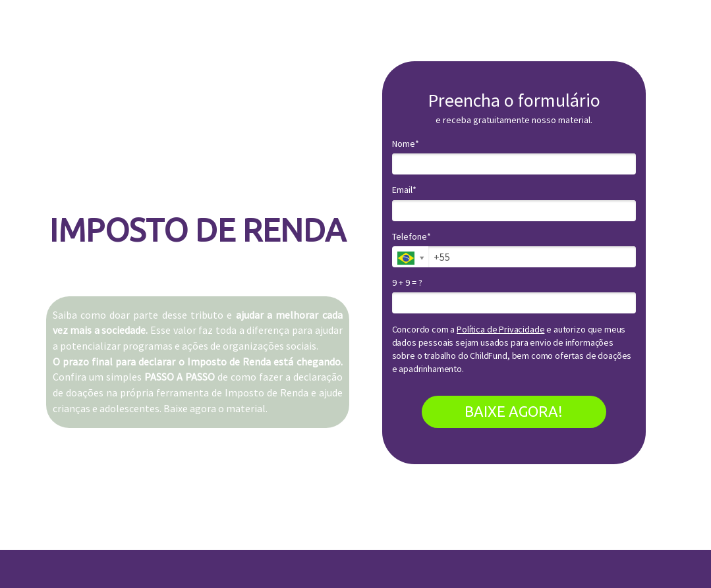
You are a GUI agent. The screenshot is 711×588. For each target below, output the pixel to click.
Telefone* (412, 237)
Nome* (406, 144)
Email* (404, 190)
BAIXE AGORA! (514, 411)
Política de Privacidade (500, 329)
